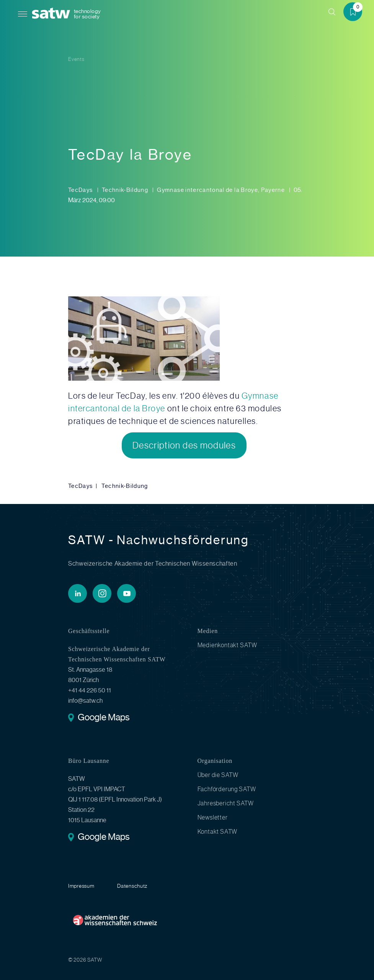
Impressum (81, 886)
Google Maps (104, 718)
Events (76, 59)
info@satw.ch (85, 701)
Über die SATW (218, 775)
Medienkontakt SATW (227, 645)
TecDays (81, 190)
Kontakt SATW (218, 832)
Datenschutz (132, 886)
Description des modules (184, 445)
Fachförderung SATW (227, 789)
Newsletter (213, 817)
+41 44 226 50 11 (90, 690)
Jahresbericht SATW (226, 803)
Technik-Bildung (126, 190)
